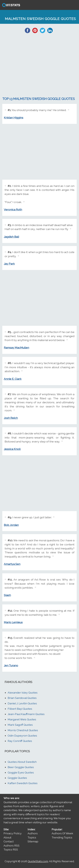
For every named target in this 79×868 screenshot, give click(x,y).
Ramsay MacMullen (16, 348)
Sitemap (33, 841)
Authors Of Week (62, 833)
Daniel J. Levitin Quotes (22, 703)
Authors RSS (11, 846)
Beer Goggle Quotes (21, 767)
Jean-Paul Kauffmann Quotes (26, 714)
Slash (7, 595)
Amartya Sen (12, 564)
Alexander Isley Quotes (23, 693)
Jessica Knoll (12, 449)
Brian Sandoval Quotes (22, 698)
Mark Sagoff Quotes (20, 725)
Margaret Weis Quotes (22, 719)
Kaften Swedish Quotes (23, 783)
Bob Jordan (11, 525)
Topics (32, 837)
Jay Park (9, 264)
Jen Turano (11, 665)
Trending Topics (62, 837)
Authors (33, 833)
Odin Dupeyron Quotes (22, 736)
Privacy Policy (13, 833)
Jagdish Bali (11, 237)
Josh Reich (11, 418)
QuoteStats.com (38, 861)
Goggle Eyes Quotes (21, 772)
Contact (9, 841)
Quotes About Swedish (22, 762)
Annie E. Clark (13, 379)
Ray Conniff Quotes (20, 741)
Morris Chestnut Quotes (23, 730)
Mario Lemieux (13, 622)
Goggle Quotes (17, 778)
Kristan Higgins (14, 118)
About (7, 837)
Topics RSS (11, 849)
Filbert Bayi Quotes (20, 709)
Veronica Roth (13, 209)
